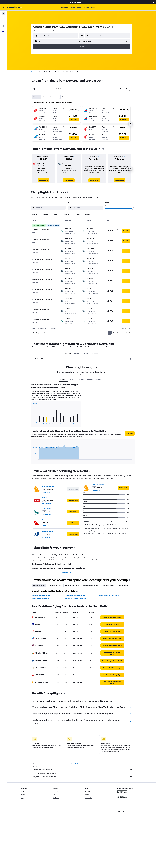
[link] (43, 180)
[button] (154, 2)
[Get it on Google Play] (122, 794)
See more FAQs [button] (66, 572)
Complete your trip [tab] (55, 585)
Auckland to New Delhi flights (42, 595)
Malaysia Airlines (47, 531)
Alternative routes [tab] (39, 585)
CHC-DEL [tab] (86, 354)
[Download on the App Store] (122, 799)
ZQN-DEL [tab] (95, 354)
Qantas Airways (47, 520)
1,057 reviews (47, 526)
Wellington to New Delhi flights (109, 595)
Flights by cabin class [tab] (72, 585)
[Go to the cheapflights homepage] (15, 7)
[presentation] (112, 27)
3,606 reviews (47, 503)
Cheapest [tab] (36, 97)
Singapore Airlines (48, 486)
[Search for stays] (3, 18)
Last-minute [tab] (54, 97)
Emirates (45, 497)
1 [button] (110, 333)
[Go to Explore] (3, 26)
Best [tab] (45, 97)
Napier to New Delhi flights (41, 598)
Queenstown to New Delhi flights (76, 598)
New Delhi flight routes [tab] (90, 585)
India (42, 72)
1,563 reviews (47, 492)
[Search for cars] (3, 22)
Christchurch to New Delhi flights (76, 595)
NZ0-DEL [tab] (63, 379)
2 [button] (114, 333)
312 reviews (46, 537)
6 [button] (127, 333)
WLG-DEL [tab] (68, 354)
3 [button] (118, 333)
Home (32, 72)
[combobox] (37, 31)
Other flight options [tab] (108, 585)
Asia (37, 72)
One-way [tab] (65, 97)
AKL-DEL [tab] (77, 354)
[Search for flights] (3, 13)
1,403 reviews (47, 515)
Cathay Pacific (46, 509)
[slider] (133, 208)
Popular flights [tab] (123, 585)
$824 (107, 27)
